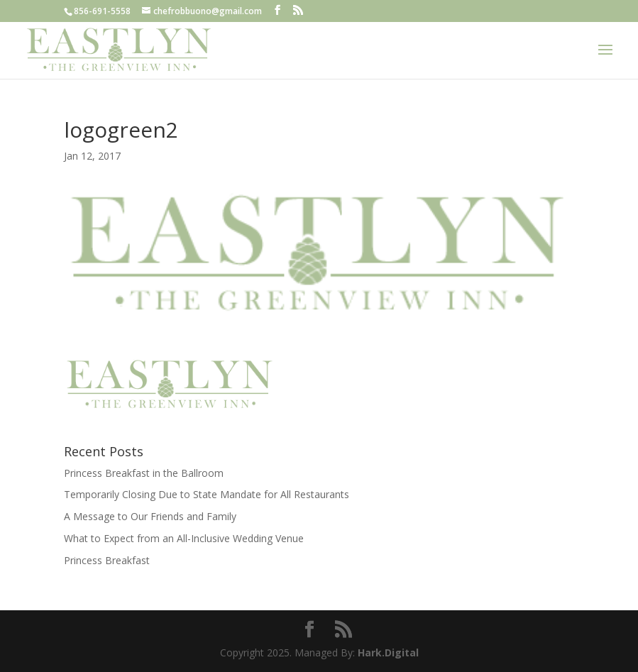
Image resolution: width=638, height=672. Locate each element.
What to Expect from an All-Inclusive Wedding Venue (184, 538)
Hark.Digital (388, 652)
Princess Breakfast (107, 560)
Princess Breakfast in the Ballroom (144, 473)
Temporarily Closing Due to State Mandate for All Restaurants (207, 494)
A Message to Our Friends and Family (150, 516)
